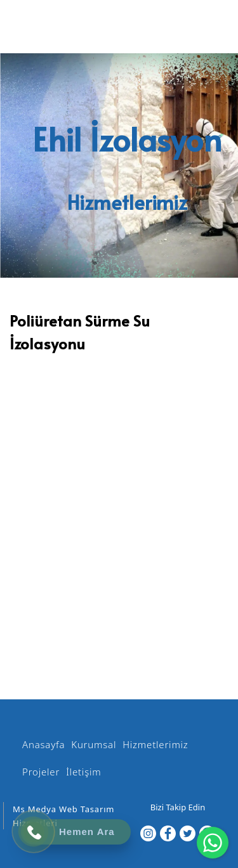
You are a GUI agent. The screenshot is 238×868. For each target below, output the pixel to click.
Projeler (41, 772)
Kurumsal (94, 744)
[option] (119, 366)
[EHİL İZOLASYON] (118, 30)
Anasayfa (43, 744)
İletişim (83, 772)
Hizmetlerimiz (155, 744)
